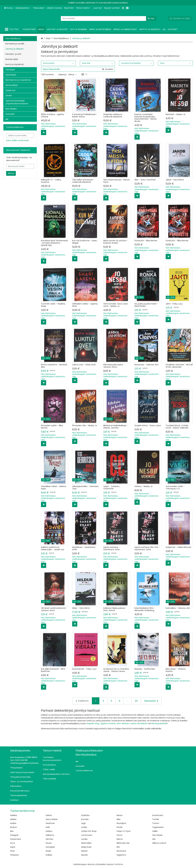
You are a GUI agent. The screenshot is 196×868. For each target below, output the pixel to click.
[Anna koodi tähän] (20, 166)
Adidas (13, 819)
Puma (119, 835)
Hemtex (49, 839)
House (49, 843)
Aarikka (14, 815)
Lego (84, 823)
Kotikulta (85, 815)
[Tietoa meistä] (83, 8)
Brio (12, 831)
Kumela (85, 819)
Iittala (48, 851)
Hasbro (49, 831)
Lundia (84, 839)
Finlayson (15, 855)
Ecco (13, 843)
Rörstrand (121, 851)
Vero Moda (157, 835)
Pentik (120, 827)
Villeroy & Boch (159, 843)
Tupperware (158, 827)
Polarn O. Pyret (124, 831)
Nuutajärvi (121, 823)
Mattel (84, 851)
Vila (154, 839)
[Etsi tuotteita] (108, 18)
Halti (48, 827)
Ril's (118, 847)
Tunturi (156, 823)
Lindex (84, 827)
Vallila (155, 831)
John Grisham (123, 723)
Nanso (120, 815)
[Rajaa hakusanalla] (78, 69)
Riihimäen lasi (123, 843)
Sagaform (121, 855)
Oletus (72, 75)
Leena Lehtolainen (139, 723)
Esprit (13, 847)
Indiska (49, 855)
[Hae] (151, 18)
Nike (119, 819)
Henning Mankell (159, 723)
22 (136, 701)
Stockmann (158, 815)
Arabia (13, 823)
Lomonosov (87, 835)
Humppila (50, 847)
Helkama (50, 835)
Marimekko (86, 843)
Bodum (14, 827)
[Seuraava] (151, 701)
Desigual (14, 835)
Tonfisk (156, 819)
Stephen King (93, 723)
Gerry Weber (52, 819)
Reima (120, 839)
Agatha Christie (108, 723)
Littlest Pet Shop (89, 831)
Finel (12, 851)
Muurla (84, 855)
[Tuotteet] (12, 29)
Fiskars (49, 815)
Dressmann (16, 839)
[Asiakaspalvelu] (23, 8)
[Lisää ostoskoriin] (44, 132)
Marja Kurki (86, 847)
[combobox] (108, 18)
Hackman (50, 823)
